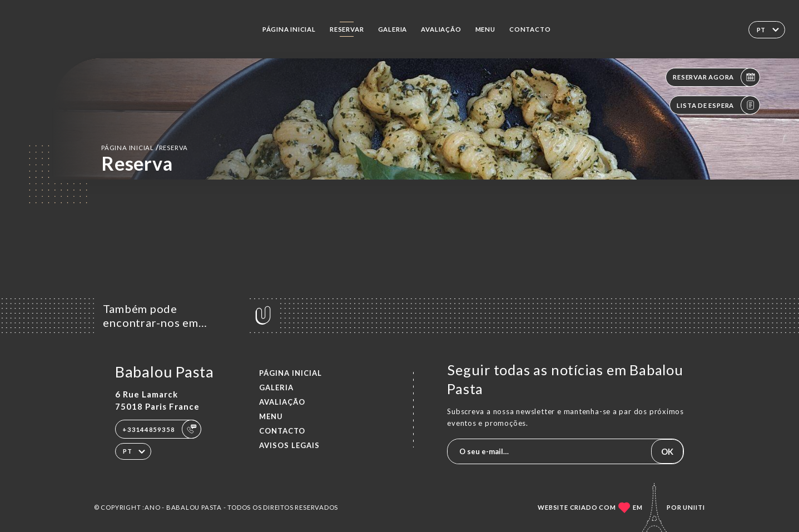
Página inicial (289, 29)
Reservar (347, 29)
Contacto (530, 29)
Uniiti (694, 507)
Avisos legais (289, 445)
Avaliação (441, 29)
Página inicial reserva (145, 147)
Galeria (393, 29)
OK (667, 451)
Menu (485, 29)
